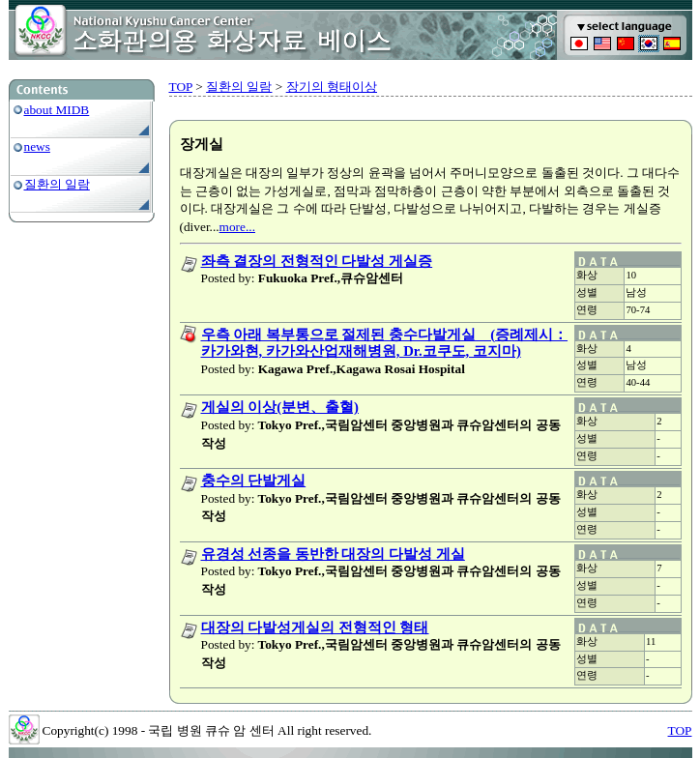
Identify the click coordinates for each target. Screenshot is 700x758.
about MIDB (57, 110)
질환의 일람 (57, 184)
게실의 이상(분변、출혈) (280, 407)
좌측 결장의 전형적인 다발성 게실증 (317, 261)
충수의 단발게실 (254, 481)
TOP (181, 87)
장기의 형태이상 (332, 87)
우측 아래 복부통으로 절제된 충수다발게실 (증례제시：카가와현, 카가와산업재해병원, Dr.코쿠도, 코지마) (385, 343)
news (37, 146)
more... (237, 227)
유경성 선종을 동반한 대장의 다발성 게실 (333, 554)
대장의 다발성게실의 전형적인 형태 (315, 627)
